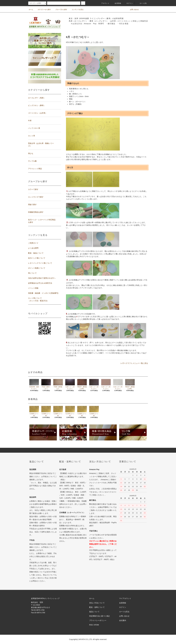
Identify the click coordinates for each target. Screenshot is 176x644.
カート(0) (142, 3)
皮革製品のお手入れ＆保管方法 (40, 283)
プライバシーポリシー (98, 620)
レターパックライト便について (40, 263)
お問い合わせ (133, 10)
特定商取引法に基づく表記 (99, 616)
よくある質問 (33, 248)
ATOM (96, 625)
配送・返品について (36, 253)
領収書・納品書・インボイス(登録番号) (43, 293)
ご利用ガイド (33, 243)
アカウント (104, 3)
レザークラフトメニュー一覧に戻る (134, 363)
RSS (91, 625)
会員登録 (116, 3)
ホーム (31, 10)
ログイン (128, 3)
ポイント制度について (37, 268)
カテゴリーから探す (43, 10)
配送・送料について (97, 607)
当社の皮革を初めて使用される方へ (42, 278)
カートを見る (124, 612)
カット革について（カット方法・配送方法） (38, 299)
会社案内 (123, 620)
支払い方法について (97, 603)
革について (32, 273)
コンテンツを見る (76, 10)
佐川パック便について (37, 258)
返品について (94, 612)
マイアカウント (125, 598)
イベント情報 (33, 288)
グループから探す (60, 10)
